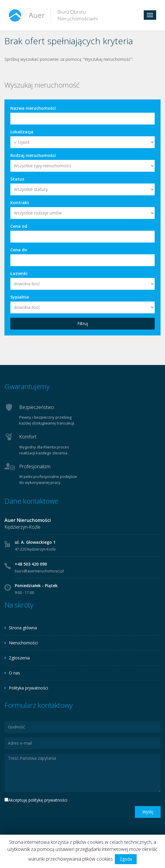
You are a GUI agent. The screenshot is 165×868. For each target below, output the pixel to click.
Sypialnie (20, 297)
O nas (14, 673)
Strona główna (23, 628)
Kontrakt (20, 203)
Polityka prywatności (28, 688)
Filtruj (83, 324)
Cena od (19, 226)
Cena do (19, 250)
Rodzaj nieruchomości (33, 155)
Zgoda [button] (126, 859)
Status (17, 179)
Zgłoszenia (19, 658)
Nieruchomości (23, 643)
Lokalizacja (22, 132)
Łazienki (19, 273)
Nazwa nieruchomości (33, 108)
